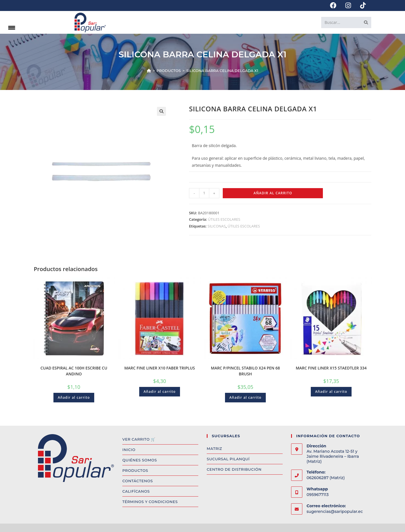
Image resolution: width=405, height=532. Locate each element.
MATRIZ (214, 448)
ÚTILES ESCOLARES (224, 219)
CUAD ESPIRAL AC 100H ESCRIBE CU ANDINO (74, 371)
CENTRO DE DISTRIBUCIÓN (234, 469)
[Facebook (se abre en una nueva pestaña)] (333, 5)
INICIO (129, 450)
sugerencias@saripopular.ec (335, 511)
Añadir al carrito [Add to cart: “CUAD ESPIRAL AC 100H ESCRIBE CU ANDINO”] (74, 397)
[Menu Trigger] (12, 27)
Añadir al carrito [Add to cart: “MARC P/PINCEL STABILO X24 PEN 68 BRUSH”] (245, 397)
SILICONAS (217, 226)
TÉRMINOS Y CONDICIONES (150, 502)
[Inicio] (149, 71)
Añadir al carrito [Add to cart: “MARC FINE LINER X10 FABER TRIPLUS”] (159, 392)
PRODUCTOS (135, 470)
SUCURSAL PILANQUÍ (228, 459)
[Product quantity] (204, 193)
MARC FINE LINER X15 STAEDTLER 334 (331, 368)
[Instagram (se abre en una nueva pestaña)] (348, 5)
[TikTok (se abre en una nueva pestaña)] (361, 5)
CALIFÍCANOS (136, 491)
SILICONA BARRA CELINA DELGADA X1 (222, 71)
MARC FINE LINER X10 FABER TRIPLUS (160, 368)
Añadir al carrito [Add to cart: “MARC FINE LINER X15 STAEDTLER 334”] (331, 392)
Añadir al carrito (273, 193)
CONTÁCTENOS (138, 481)
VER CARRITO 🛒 (139, 439)
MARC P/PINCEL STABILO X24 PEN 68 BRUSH (245, 371)
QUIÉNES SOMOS (140, 460)
